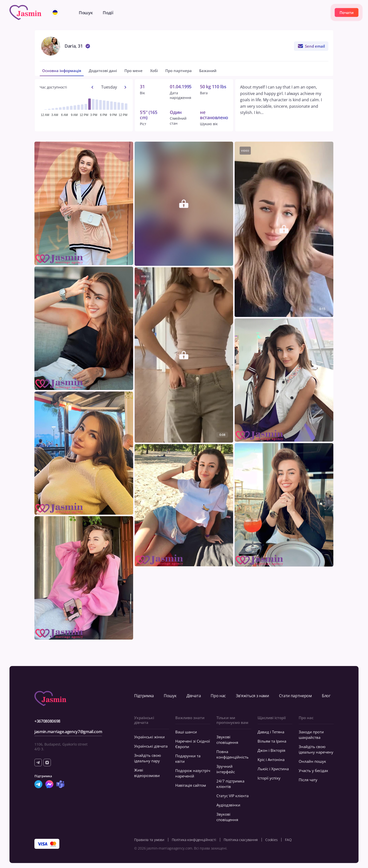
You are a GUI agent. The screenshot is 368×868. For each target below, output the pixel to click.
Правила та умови (149, 840)
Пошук (170, 696)
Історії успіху (269, 778)
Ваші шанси (186, 732)
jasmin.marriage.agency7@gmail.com (68, 732)
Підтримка (144, 696)
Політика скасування (241, 840)
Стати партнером (295, 696)
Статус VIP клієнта (232, 796)
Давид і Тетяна (271, 732)
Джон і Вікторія (271, 750)
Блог (326, 696)
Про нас (218, 696)
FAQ (288, 840)
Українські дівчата (151, 746)
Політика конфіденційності (194, 840)
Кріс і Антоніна (271, 760)
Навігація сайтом (191, 785)
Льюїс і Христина (273, 769)
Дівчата (194, 696)
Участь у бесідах (313, 771)
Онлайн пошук (312, 761)
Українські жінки (149, 737)
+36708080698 (47, 721)
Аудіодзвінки (228, 805)
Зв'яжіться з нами (252, 696)
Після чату (308, 780)
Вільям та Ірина (272, 741)
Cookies (271, 840)
